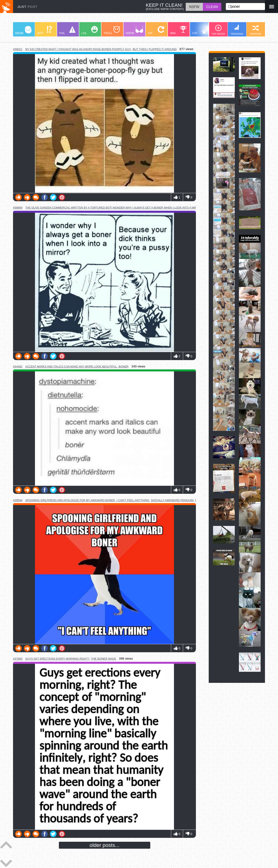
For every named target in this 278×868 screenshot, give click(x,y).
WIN (178, 30)
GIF (156, 30)
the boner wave (104, 659)
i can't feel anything (133, 500)
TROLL (112, 30)
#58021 (18, 49)
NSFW (134, 30)
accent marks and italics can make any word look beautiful (71, 367)
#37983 (18, 659)
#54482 (18, 366)
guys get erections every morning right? (57, 659)
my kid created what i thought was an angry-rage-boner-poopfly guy (78, 49)
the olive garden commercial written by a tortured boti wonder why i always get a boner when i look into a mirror (114, 208)
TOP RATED (218, 30)
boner (124, 366)
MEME (23, 30)
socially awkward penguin (172, 500)
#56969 (18, 208)
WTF (45, 30)
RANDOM (256, 30)
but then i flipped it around (155, 49)
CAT (201, 30)
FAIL (67, 30)
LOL (90, 30)
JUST (27, 7)
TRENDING (237, 30)
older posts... (104, 845)
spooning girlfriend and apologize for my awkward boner (70, 500)
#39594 (18, 500)
